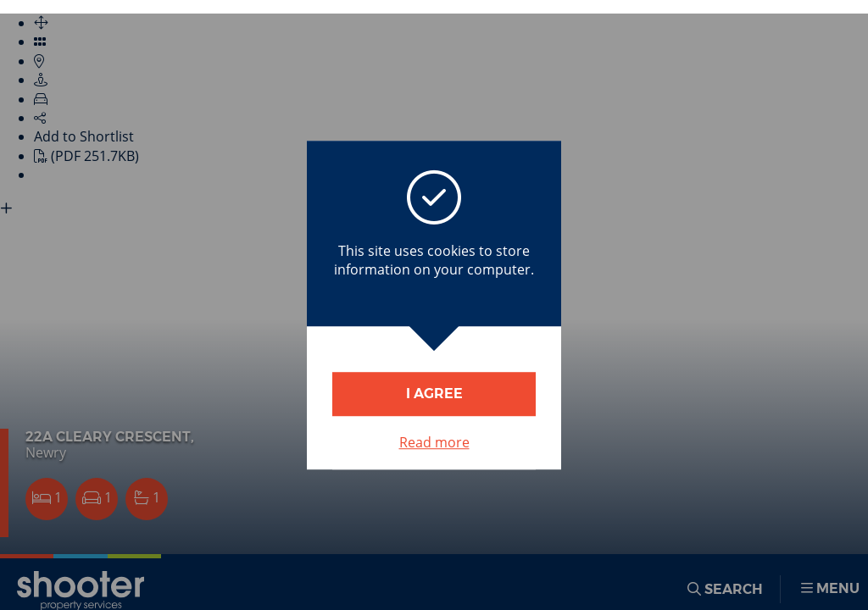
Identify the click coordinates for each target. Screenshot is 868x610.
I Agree (434, 394)
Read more (434, 442)
